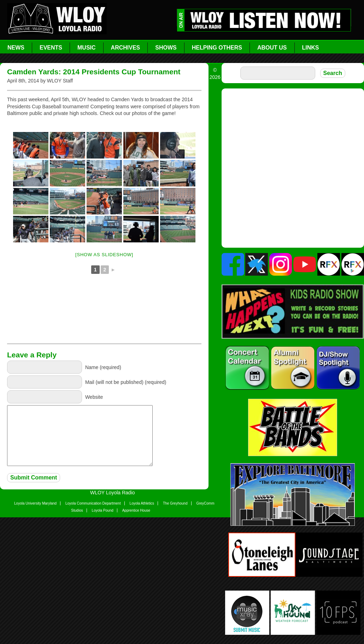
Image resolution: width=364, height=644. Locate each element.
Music (87, 48)
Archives (126, 48)
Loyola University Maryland (35, 503)
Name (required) (103, 367)
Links (311, 48)
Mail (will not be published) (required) (126, 382)
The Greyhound (175, 503)
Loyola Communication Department (93, 503)
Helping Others (217, 48)
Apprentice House (136, 510)
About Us (272, 48)
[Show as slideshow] (104, 255)
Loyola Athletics (142, 503)
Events (51, 48)
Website (94, 397)
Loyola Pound (103, 510)
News (16, 48)
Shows (166, 48)
